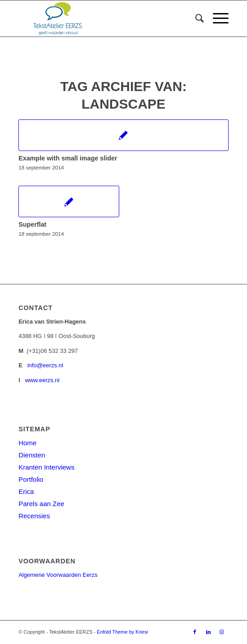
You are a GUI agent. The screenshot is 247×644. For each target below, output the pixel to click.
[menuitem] (195, 18)
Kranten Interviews (46, 467)
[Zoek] (195, 18)
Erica (26, 491)
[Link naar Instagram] (222, 632)
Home (27, 443)
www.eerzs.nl (43, 380)
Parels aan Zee (41, 504)
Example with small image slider (68, 158)
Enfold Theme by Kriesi (122, 632)
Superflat (32, 224)
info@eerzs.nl (45, 365)
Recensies (34, 516)
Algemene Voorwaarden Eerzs (58, 575)
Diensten (32, 455)
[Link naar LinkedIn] (208, 632)
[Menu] (216, 18)
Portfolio (31, 479)
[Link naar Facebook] (195, 632)
